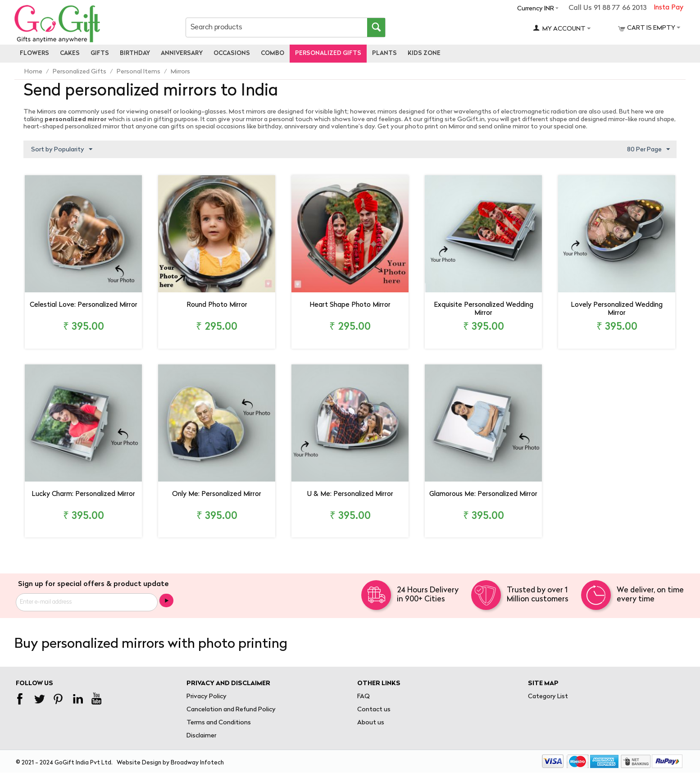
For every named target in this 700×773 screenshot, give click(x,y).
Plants (384, 53)
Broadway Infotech (197, 763)
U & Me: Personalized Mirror (350, 494)
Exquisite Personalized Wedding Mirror (484, 309)
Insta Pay (668, 8)
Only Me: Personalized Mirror (217, 494)
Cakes (70, 53)
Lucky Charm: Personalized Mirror (83, 494)
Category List (548, 697)
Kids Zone (424, 53)
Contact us (374, 710)
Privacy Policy (207, 697)
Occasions (232, 53)
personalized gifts (328, 53)
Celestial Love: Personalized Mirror (84, 305)
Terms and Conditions (219, 723)
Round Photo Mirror (217, 305)
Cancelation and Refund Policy (231, 710)
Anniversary (182, 53)
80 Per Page (648, 150)
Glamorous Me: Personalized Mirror (483, 494)
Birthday (135, 53)
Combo (273, 53)
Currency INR (536, 9)
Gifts (100, 53)
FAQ (364, 697)
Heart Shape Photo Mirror (350, 305)
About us (371, 723)
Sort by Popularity (62, 150)
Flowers (34, 53)
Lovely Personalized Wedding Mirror (617, 309)
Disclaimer (201, 736)
